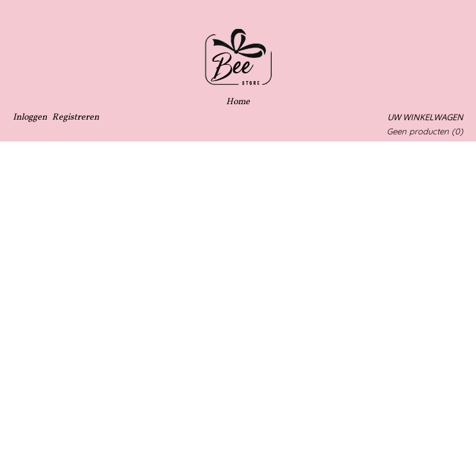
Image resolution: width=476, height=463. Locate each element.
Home (238, 102)
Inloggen (30, 117)
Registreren (75, 117)
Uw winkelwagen (425, 117)
